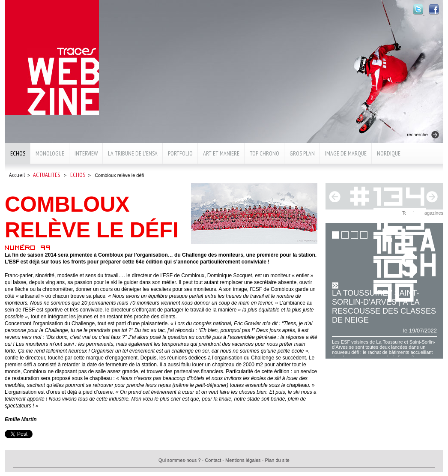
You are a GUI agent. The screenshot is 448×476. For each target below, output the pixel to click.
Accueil (17, 175)
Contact (213, 460)
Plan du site (277, 460)
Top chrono (264, 153)
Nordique (389, 153)
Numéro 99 (28, 247)
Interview (86, 153)
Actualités (46, 175)
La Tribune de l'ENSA (133, 153)
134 (401, 195)
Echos (18, 153)
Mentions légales (243, 460)
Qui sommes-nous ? (179, 460)
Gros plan (302, 153)
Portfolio (180, 153)
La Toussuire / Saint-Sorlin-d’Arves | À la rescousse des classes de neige (384, 307)
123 (401, 219)
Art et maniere (221, 153)
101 (395, 267)
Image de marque (346, 153)
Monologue (50, 153)
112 (395, 243)
